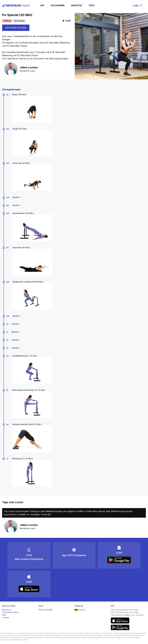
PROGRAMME (58, 5)
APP (42, 5)
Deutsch (80, 610)
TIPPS (91, 5)
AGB (4, 615)
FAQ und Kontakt (46, 610)
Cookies (6, 618)
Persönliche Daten (10, 612)
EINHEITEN (77, 5)
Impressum (7, 610)
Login (139, 6)
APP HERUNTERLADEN (16, 28)
